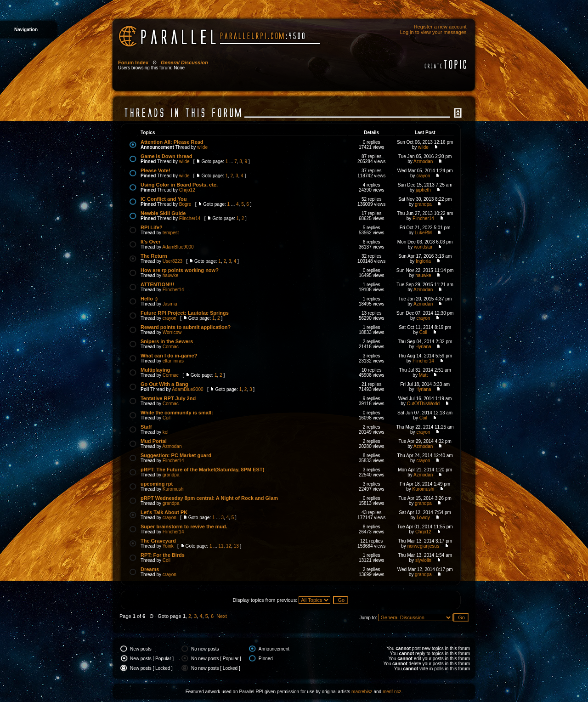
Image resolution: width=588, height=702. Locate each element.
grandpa (423, 204)
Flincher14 (190, 218)
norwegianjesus (424, 546)
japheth (423, 190)
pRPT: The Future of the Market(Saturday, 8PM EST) (202, 470)
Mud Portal (154, 441)
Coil (423, 332)
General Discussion (184, 62)
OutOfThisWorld (424, 404)
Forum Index (133, 62)
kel (166, 432)
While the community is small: (177, 413)
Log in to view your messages (433, 32)
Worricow (172, 332)
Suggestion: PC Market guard (176, 455)
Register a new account (440, 27)
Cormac (171, 347)
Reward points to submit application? (186, 327)
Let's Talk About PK (164, 512)
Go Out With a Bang (164, 384)
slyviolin (423, 560)
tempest (171, 233)
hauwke (170, 275)
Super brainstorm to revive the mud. (184, 526)
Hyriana (423, 347)
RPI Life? (152, 227)
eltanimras (173, 361)
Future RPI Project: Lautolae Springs (185, 313)
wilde (202, 147)
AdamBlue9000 (178, 247)
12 (229, 546)
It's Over (151, 242)
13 (236, 546)
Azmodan (423, 161)
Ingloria (423, 261)
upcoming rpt (157, 484)
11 (221, 546)
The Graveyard (158, 541)
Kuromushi (174, 489)
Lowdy (423, 518)
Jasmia (170, 304)
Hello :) (149, 299)
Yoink (168, 546)
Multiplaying (155, 370)
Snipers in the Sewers (167, 341)
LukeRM (423, 233)
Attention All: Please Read (172, 142)
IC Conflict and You (164, 199)
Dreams (150, 569)
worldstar (423, 247)
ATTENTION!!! (157, 284)
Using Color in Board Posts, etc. (179, 185)
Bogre (185, 204)
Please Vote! (155, 170)
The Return (154, 256)
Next (222, 616)
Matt (423, 375)
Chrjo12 (187, 190)
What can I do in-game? (169, 356)
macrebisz (362, 692)
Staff (146, 427)
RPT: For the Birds (163, 555)
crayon (423, 176)
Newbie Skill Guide (163, 213)
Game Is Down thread (166, 156)
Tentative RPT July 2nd (168, 398)
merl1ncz (392, 692)
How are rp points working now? (180, 270)
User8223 (172, 261)
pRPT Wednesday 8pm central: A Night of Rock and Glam (209, 498)
